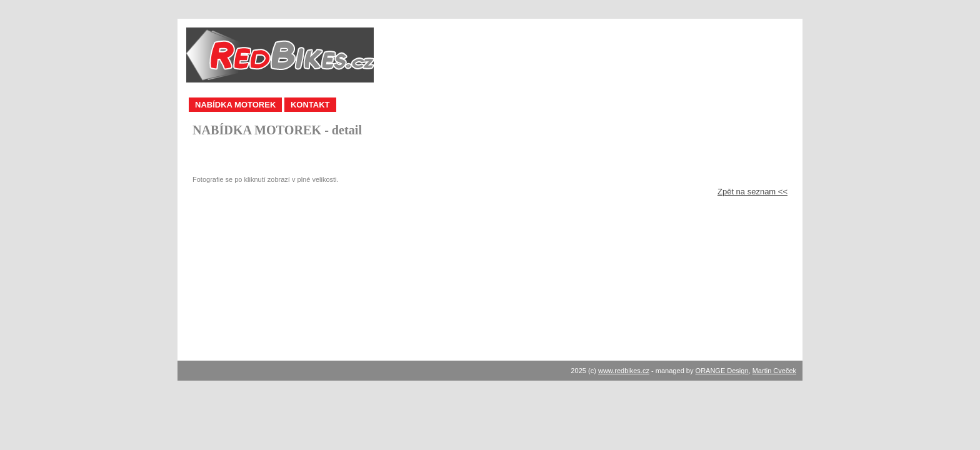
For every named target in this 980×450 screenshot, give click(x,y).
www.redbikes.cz (624, 371)
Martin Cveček (774, 371)
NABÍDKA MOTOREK (235, 105)
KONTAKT (310, 105)
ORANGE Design (722, 371)
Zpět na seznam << (752, 192)
